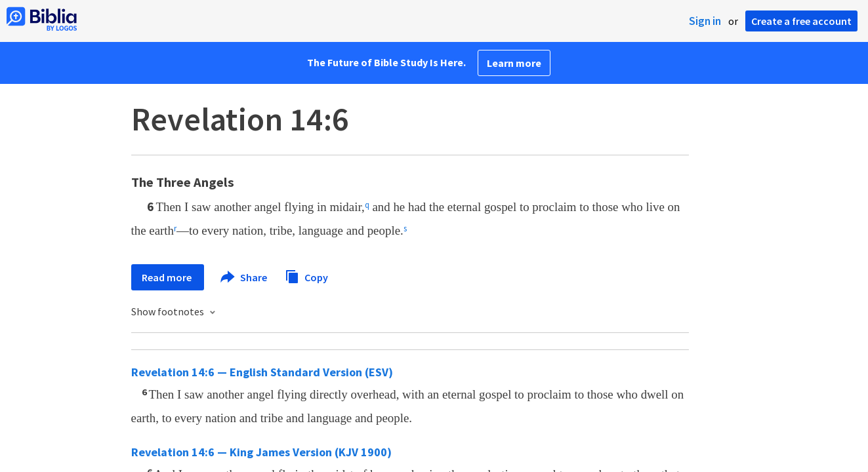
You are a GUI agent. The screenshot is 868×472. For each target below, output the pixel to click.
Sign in (705, 21)
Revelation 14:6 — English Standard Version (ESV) (262, 372)
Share (244, 277)
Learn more (514, 63)
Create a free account (801, 21)
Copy (306, 276)
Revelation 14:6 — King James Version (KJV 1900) (261, 452)
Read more (168, 277)
